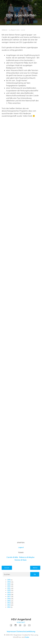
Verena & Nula (20, 560)
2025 (9, 580)
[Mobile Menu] (36, 4)
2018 (9, 595)
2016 (9, 599)
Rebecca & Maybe (27, 557)
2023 (9, 584)
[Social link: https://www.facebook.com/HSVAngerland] (12, 625)
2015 (9, 601)
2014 (9, 603)
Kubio (27, 637)
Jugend (21, 547)
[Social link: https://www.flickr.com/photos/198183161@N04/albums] (21, 625)
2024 (9, 582)
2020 (9, 590)
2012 (9, 607)
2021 (9, 588)
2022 (9, 586)
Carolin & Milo (12, 557)
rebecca (4, 30)
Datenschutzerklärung (26, 631)
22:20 (23, 30)
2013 (9, 605)
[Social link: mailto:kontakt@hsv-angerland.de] (30, 625)
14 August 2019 (14, 30)
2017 (9, 597)
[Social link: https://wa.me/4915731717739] (26, 625)
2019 (9, 592)
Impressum (11, 631)
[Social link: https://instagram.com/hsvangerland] (16, 625)
